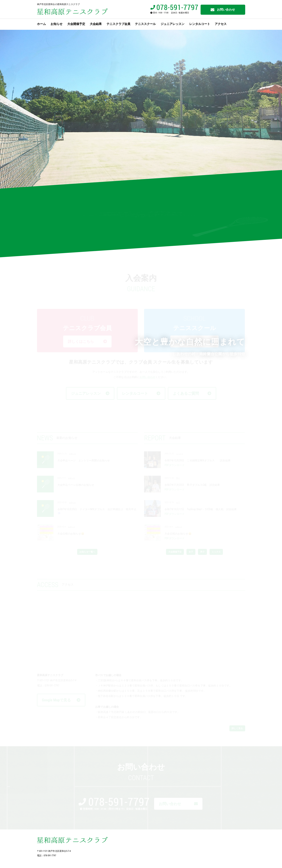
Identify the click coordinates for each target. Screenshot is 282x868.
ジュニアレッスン (173, 24)
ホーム (41, 24)
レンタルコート (200, 24)
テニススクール (145, 24)
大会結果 (96, 24)
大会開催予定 (76, 24)
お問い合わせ (223, 10)
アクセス (221, 24)
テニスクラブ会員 (118, 24)
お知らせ (57, 24)
